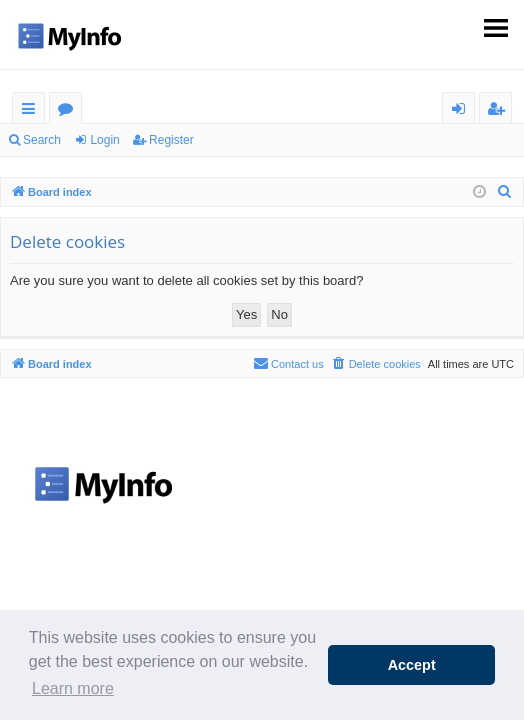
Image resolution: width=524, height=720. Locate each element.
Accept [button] (412, 665)
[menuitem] (505, 192)
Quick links (32, 111)
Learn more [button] (73, 688)
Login (104, 140)
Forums (69, 111)
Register (171, 140)
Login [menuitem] (462, 111)
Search (42, 140)
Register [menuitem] (500, 111)
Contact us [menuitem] (288, 363)
